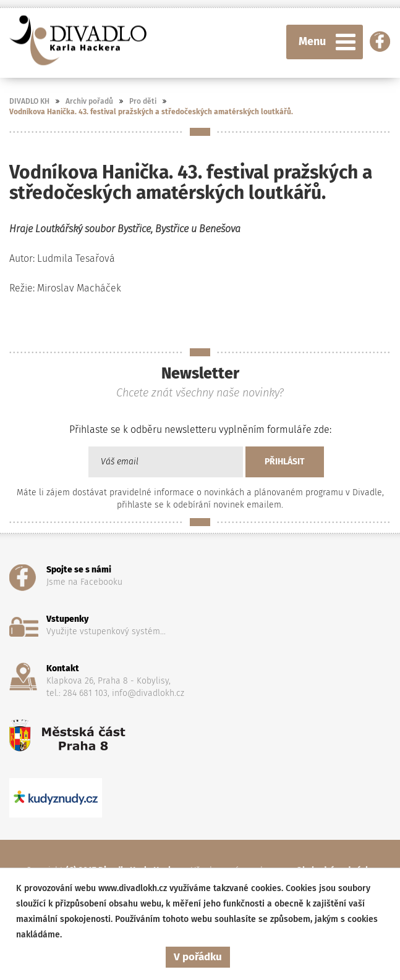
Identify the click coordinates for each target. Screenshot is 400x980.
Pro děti (143, 101)
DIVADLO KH (29, 101)
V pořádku (198, 957)
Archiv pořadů (89, 101)
